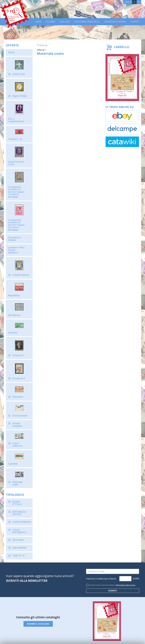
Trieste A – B (15, 125)
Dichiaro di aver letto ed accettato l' (112, 571)
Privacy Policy (45, 637)
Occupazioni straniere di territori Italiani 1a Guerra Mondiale (16, 178)
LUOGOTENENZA (22, 508)
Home (38, 22)
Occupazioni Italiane (15, 224)
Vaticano (13, 318)
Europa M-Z (19, 364)
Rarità (11, 38)
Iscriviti (113, 576)
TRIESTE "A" (19, 541)
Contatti (135, 22)
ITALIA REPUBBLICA (19, 517)
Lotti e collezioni (17, 430)
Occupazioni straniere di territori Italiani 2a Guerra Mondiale (16, 211)
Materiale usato (17, 469)
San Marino (14, 301)
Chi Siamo (50, 22)
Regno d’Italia (20, 82)
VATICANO (18, 526)
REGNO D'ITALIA (17, 489)
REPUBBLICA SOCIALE (19, 499)
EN (139, 2)
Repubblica (14, 281)
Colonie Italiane (21, 261)
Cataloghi (64, 22)
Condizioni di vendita (115, 22)
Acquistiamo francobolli (87, 22)
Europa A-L (18, 341)
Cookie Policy (58, 637)
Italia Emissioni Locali (16, 149)
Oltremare (18, 383)
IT (134, 2)
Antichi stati (19, 60)
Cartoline (13, 450)
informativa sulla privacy (126, 571)
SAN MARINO (19, 534)
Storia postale (20, 401)
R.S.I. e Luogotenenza (16, 106)
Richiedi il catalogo (38, 610)
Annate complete (17, 410)
